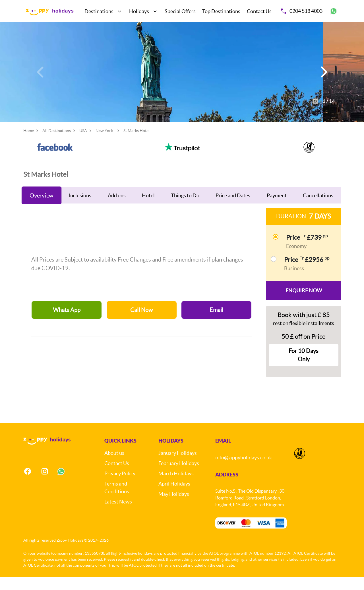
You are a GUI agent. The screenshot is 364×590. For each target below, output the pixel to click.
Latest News (118, 515)
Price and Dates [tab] (233, 208)
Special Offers (180, 11)
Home (29, 143)
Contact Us (259, 11)
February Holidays (179, 477)
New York (104, 143)
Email (216, 323)
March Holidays (176, 487)
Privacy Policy (120, 487)
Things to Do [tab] (185, 208)
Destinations (99, 11)
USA (83, 143)
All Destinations (57, 143)
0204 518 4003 (302, 11)
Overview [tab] (42, 208)
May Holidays (174, 507)
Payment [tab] (277, 208)
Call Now (141, 323)
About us (114, 466)
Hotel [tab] (148, 208)
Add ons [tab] (117, 208)
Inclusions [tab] (80, 208)
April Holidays (174, 497)
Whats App (67, 323)
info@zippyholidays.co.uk (244, 471)
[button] (323, 79)
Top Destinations (221, 11)
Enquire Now (304, 303)
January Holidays (178, 466)
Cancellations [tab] (318, 208)
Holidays (139, 11)
